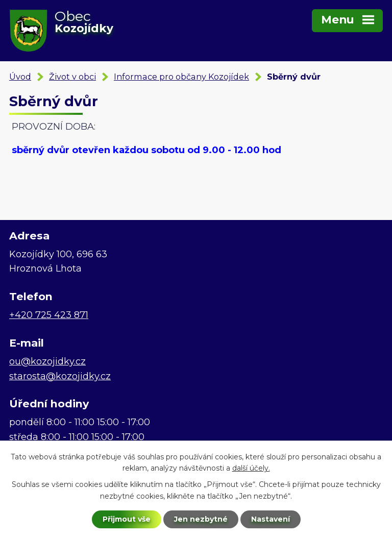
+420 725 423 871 (49, 315)
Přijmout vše (127, 519)
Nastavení (271, 519)
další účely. (251, 469)
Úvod (20, 77)
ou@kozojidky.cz (47, 361)
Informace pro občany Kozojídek (181, 77)
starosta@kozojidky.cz (60, 376)
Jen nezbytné (201, 519)
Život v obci (72, 77)
